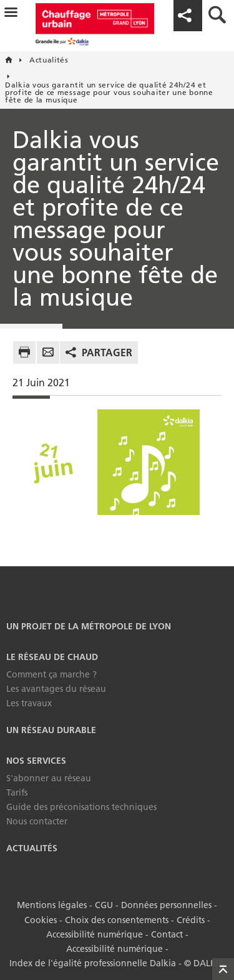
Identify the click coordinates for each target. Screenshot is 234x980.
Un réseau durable (51, 730)
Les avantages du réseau (56, 689)
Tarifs (17, 792)
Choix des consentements (117, 919)
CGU (104, 905)
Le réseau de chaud (52, 657)
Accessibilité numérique (95, 934)
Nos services (36, 761)
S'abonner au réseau (49, 778)
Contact (167, 934)
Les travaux (29, 703)
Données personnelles (166, 905)
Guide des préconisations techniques (81, 807)
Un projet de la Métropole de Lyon (89, 626)
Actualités (32, 848)
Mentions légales (52, 905)
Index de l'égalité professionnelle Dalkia (93, 962)
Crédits (191, 919)
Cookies (41, 919)
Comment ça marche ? (51, 674)
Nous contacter (37, 821)
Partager (107, 352)
